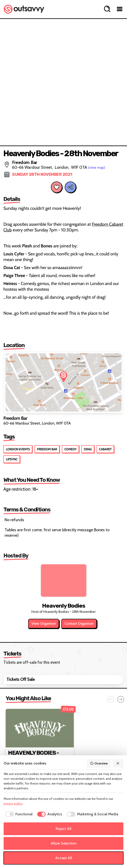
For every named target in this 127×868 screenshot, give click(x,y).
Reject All (63, 829)
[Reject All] (118, 763)
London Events (18, 449)
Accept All (64, 858)
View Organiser (44, 623)
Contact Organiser (79, 623)
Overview (99, 763)
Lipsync (12, 459)
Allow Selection (64, 843)
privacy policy (13, 803)
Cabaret (105, 449)
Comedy (70, 449)
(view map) (96, 167)
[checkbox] (18, 814)
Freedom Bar (47, 449)
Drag (88, 449)
